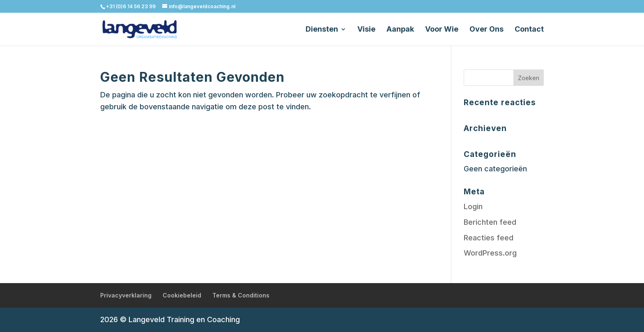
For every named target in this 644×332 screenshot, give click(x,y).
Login (473, 206)
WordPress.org (490, 253)
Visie (366, 30)
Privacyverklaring (126, 295)
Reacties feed (489, 238)
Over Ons (486, 30)
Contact (529, 30)
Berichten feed (490, 222)
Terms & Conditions (241, 295)
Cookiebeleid (182, 295)
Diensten (322, 30)
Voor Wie (442, 30)
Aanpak (400, 30)
